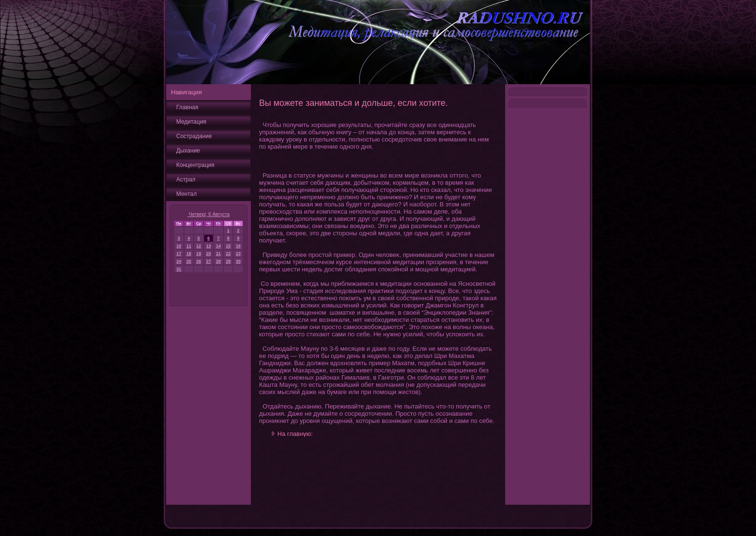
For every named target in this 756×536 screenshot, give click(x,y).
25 (189, 261)
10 (179, 246)
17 (179, 254)
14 (218, 246)
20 (209, 254)
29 (228, 261)
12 (199, 246)
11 (189, 246)
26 (199, 261)
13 (209, 246)
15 (228, 246)
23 (238, 254)
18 (189, 254)
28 (218, 261)
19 (199, 254)
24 (179, 261)
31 (179, 269)
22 (228, 254)
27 (209, 261)
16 (238, 246)
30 (238, 261)
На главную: (295, 434)
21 (218, 254)
